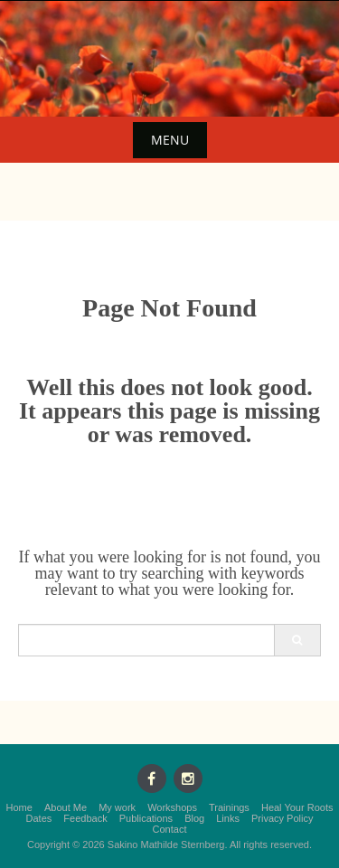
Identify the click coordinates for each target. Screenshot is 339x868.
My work (117, 807)
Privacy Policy (282, 818)
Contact (170, 829)
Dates (39, 818)
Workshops (172, 807)
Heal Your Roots (297, 807)
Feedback (85, 818)
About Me (66, 807)
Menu (170, 140)
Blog (194, 818)
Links (228, 818)
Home (19, 807)
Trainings (229, 807)
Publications (146, 818)
